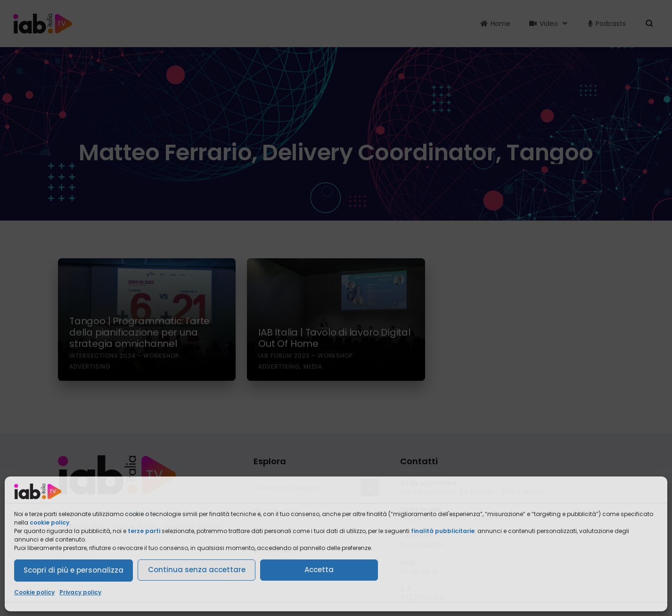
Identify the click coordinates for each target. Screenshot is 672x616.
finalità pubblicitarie (443, 531)
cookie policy (49, 522)
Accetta (319, 570)
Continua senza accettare (197, 570)
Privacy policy (80, 592)
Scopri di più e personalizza (74, 570)
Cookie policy (34, 592)
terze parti (144, 531)
